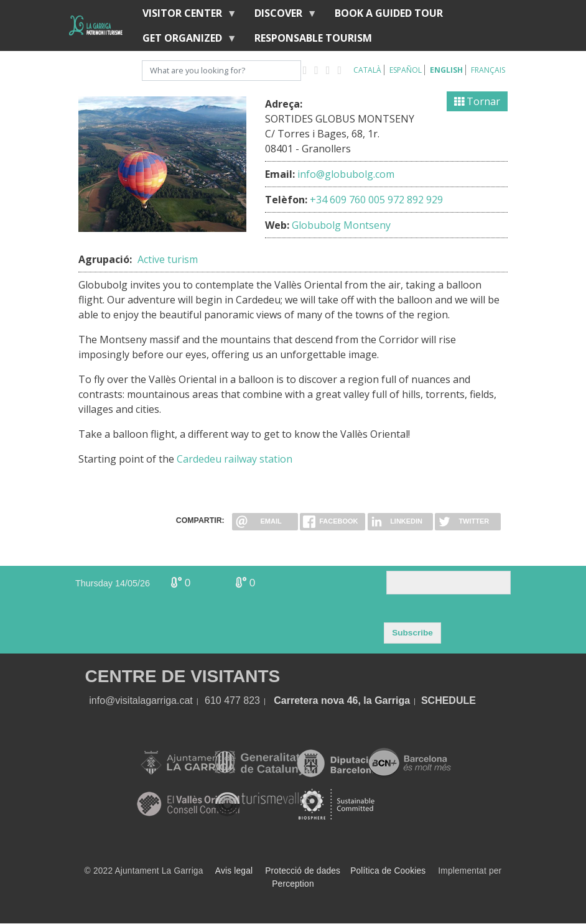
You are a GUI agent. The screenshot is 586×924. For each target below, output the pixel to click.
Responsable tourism (313, 38)
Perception (293, 884)
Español (406, 70)
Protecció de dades (303, 871)
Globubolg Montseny (341, 225)
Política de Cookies (388, 871)
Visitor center (185, 16)
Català (367, 70)
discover (281, 16)
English (446, 70)
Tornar (477, 101)
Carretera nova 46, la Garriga (342, 700)
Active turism (168, 259)
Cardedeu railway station (235, 459)
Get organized (185, 41)
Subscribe (412, 633)
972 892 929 (415, 200)
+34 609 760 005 (347, 200)
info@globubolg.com (346, 174)
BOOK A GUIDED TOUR (389, 13)
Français (488, 70)
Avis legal (234, 871)
